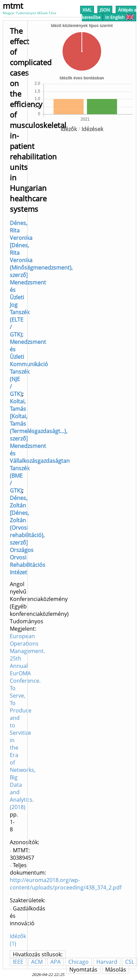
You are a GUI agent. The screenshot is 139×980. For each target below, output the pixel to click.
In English (120, 17)
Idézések (92, 129)
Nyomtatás (83, 970)
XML (87, 10)
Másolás (116, 970)
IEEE (18, 962)
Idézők (69, 129)
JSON (105, 10)
